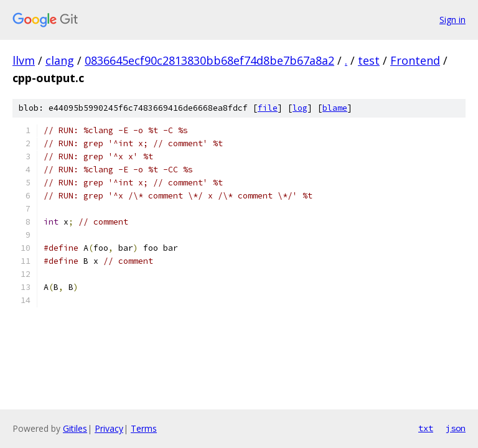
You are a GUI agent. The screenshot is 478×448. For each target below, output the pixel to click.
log (300, 108)
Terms (144, 428)
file (268, 108)
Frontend (415, 60)
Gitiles (75, 428)
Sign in (452, 20)
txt (426, 428)
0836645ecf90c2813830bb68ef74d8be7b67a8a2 (209, 60)
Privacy (109, 428)
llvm (24, 60)
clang (60, 60)
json (456, 428)
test (369, 60)
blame (335, 108)
